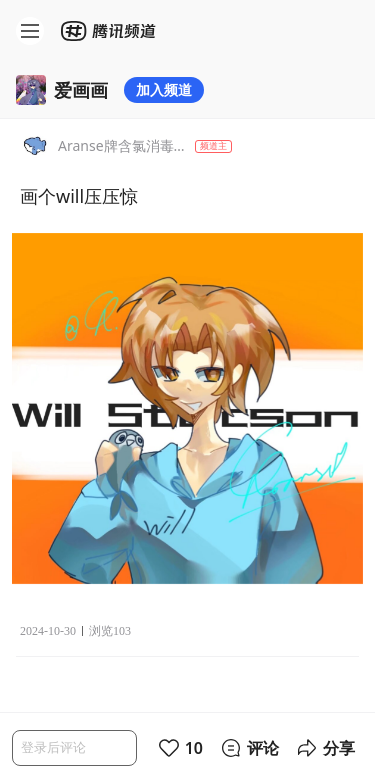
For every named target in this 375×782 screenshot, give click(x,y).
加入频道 (164, 89)
